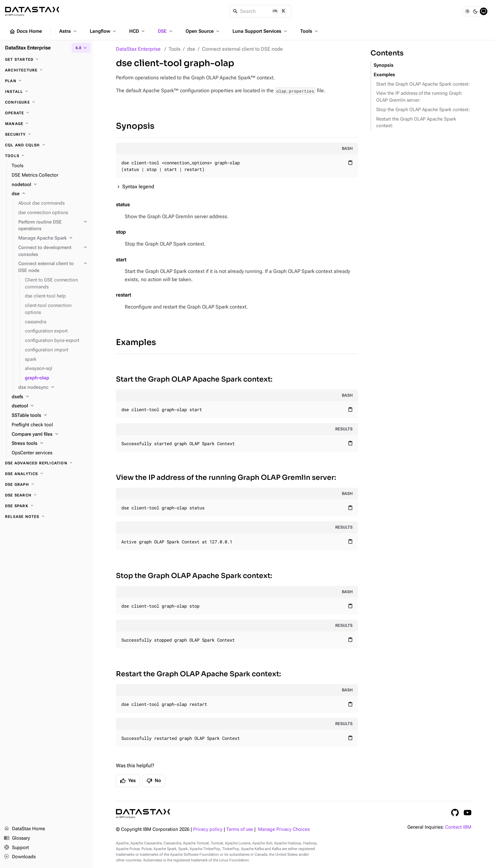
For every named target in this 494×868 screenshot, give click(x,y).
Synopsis (135, 126)
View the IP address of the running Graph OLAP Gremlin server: (226, 477)
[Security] (47, 134)
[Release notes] (47, 517)
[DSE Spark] (47, 506)
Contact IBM (458, 827)
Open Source (203, 31)
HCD (138, 31)
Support (16, 848)
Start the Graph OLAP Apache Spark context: (194, 379)
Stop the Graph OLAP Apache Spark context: (194, 576)
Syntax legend (138, 187)
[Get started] (47, 60)
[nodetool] (50, 185)
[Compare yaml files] (50, 434)
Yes (128, 781)
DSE (166, 31)
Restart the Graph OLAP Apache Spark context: (198, 674)
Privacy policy (208, 829)
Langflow (103, 31)
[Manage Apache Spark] (53, 238)
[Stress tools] (50, 444)
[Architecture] (47, 70)
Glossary (17, 838)
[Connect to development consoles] (53, 251)
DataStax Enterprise (138, 49)
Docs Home (26, 31)
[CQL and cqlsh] (47, 145)
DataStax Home (24, 829)
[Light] (467, 11)
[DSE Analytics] (47, 474)
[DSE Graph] (47, 485)
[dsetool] (50, 406)
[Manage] (47, 124)
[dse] (50, 194)
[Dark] (475, 11)
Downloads (20, 857)
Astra (69, 31)
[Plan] (47, 81)
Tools (310, 31)
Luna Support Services (260, 31)
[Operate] (47, 113)
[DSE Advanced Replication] (47, 463)
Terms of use (240, 829)
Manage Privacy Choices (284, 829)
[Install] (47, 92)
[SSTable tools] (50, 416)
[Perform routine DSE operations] (53, 226)
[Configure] (47, 102)
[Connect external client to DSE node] (53, 267)
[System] (484, 11)
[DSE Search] (47, 495)
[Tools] (47, 156)
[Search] (261, 11)
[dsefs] (50, 397)
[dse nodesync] (53, 388)
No (154, 781)
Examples (136, 342)
